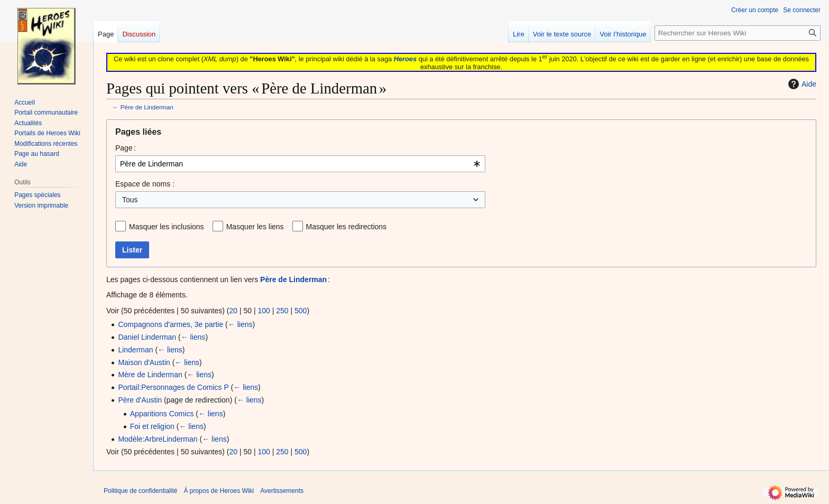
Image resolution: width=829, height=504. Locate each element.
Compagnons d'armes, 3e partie (171, 324)
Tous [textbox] (130, 200)
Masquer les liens (255, 227)
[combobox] (300, 164)
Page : (126, 148)
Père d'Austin (140, 400)
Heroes (405, 59)
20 (233, 311)
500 (301, 311)
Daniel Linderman (147, 337)
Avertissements (282, 491)
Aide (801, 84)
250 (282, 311)
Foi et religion (152, 426)
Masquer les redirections (347, 227)
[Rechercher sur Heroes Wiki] (738, 33)
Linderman (135, 350)
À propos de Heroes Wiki (219, 491)
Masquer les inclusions (167, 227)
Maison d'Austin (144, 362)
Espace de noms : (145, 184)
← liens (240, 324)
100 (264, 311)
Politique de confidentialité (140, 491)
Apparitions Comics (162, 414)
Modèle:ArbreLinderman (158, 439)
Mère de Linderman (150, 375)
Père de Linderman (147, 107)
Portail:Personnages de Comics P (173, 387)
